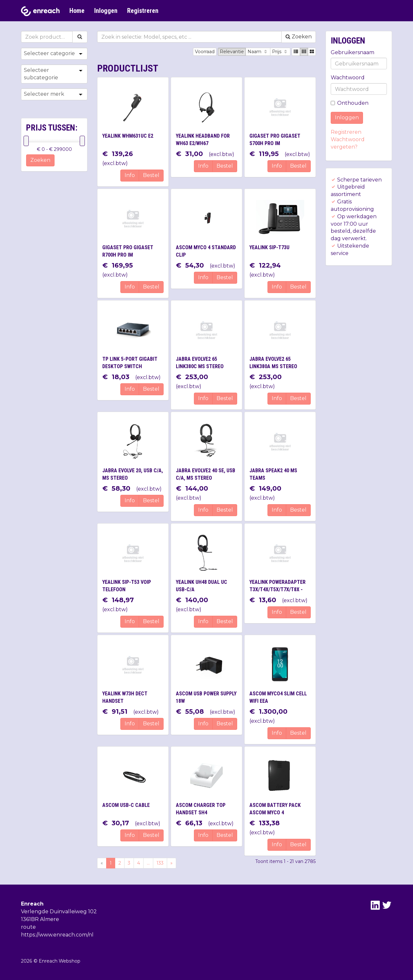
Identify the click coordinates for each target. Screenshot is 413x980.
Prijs (280, 52)
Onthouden (350, 103)
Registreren (143, 11)
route (28, 927)
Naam (258, 52)
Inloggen (106, 11)
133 (160, 863)
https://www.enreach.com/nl (57, 935)
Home (77, 11)
